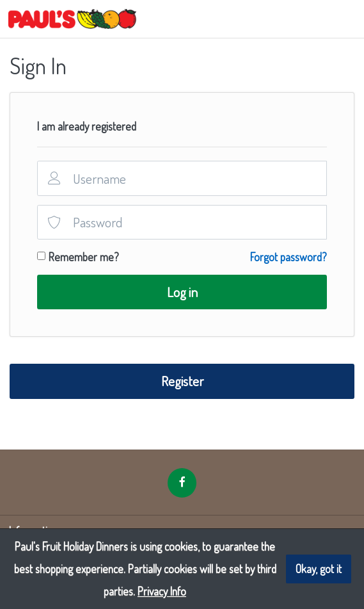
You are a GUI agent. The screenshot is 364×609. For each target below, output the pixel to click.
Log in (182, 292)
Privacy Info (162, 591)
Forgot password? (289, 257)
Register (182, 381)
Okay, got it (319, 569)
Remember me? (84, 257)
